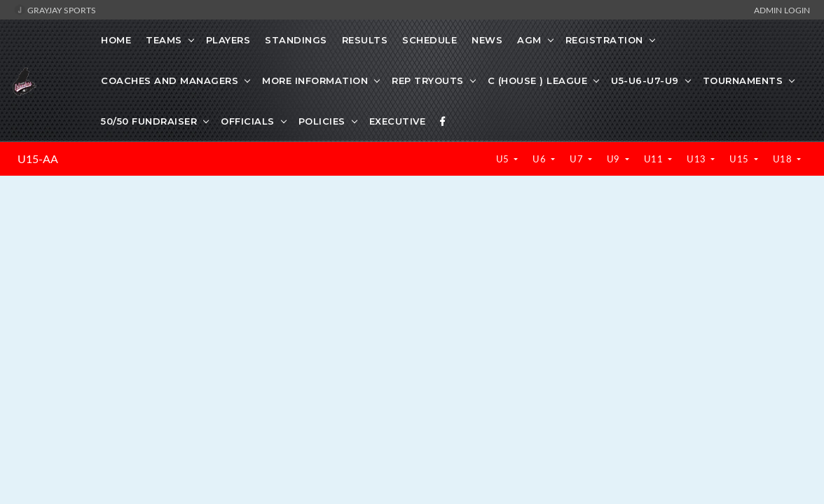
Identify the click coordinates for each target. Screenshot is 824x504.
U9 (615, 159)
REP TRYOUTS (428, 80)
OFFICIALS (248, 121)
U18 (784, 159)
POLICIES (322, 121)
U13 (698, 159)
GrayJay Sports (55, 10)
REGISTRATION (604, 40)
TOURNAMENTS (743, 80)
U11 (655, 159)
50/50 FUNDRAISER (149, 121)
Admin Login (782, 10)
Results (365, 40)
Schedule (430, 40)
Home (116, 40)
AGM (529, 40)
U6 (541, 159)
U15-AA (38, 159)
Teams (164, 40)
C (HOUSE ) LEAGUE (538, 80)
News (487, 40)
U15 (740, 159)
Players (228, 40)
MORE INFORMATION (315, 80)
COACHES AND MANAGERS (170, 80)
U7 (578, 159)
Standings (296, 40)
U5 (504, 159)
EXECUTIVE (398, 121)
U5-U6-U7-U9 (645, 80)
